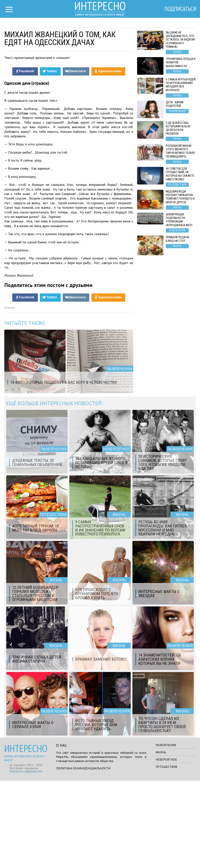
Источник (10, 395)
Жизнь (161, 839)
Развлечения (166, 832)
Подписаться (179, 9)
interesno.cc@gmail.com (26, 858)
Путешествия (166, 854)
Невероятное (166, 847)
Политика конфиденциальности (83, 855)
